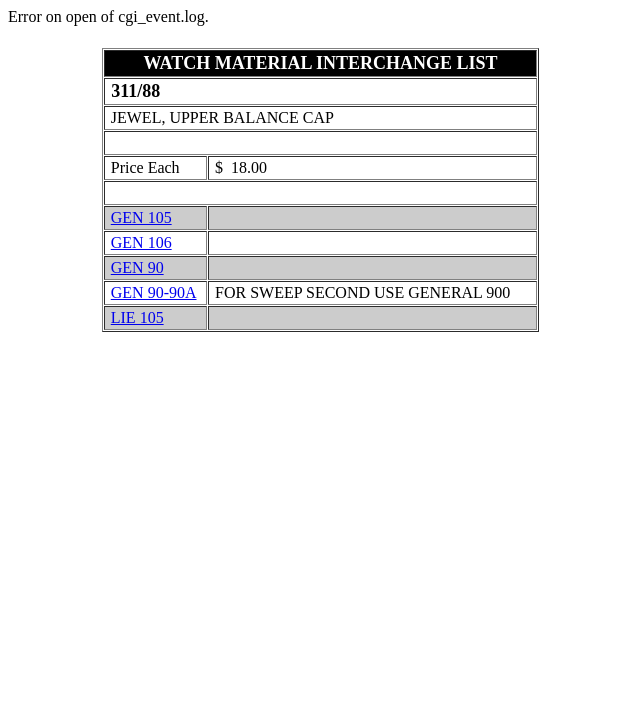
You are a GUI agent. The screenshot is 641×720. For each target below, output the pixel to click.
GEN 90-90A (154, 292)
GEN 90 (137, 267)
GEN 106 (141, 242)
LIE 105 (137, 317)
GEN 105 (141, 217)
